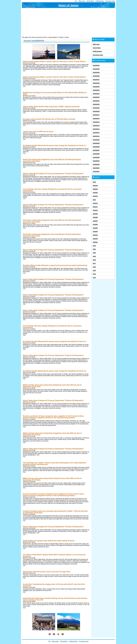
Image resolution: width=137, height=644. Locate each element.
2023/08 (95, 217)
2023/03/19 (96, 108)
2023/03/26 (96, 83)
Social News (90, 1)
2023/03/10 (96, 140)
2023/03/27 (96, 80)
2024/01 (95, 196)
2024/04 (95, 186)
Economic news (110, 1)
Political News (100, 1)
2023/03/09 (96, 143)
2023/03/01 (96, 172)
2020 (94, 253)
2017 (94, 263)
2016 (94, 267)
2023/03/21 (96, 101)
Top (76, 1)
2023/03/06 (96, 154)
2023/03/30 (96, 69)
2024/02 (95, 193)
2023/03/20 (96, 104)
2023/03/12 (96, 133)
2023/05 (95, 228)
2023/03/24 (96, 90)
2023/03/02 (96, 168)
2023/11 (95, 207)
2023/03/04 (96, 161)
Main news (82, 1)
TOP (24, 71)
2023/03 (95, 235)
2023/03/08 (96, 147)
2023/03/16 (96, 119)
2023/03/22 (96, 97)
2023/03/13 (96, 129)
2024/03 (95, 189)
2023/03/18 (96, 111)
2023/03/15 (96, 122)
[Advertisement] (68, 22)
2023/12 (95, 203)
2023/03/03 (96, 164)
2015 (94, 270)
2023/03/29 (96, 72)
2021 (94, 249)
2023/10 (95, 210)
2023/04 (95, 232)
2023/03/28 (96, 76)
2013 (94, 278)
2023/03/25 (96, 87)
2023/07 (95, 221)
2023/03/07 (96, 150)
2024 (94, 182)
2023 (94, 200)
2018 (94, 260)
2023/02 (95, 239)
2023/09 (95, 214)
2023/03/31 (96, 65)
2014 (94, 274)
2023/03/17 (96, 115)
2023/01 (95, 242)
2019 (94, 256)
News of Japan (68, 5)
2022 (94, 246)
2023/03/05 (96, 157)
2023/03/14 (96, 126)
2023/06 (95, 224)
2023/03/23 (96, 94)
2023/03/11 (96, 136)
